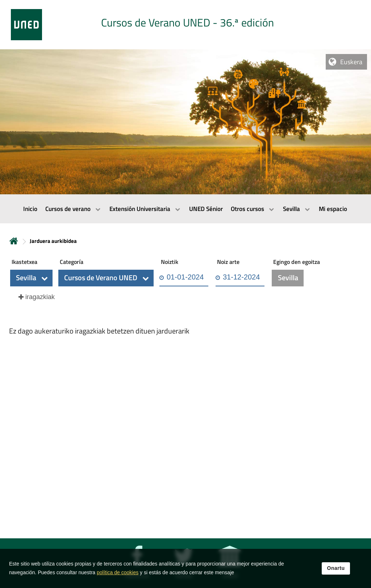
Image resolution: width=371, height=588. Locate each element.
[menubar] (185, 209)
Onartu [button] (336, 573)
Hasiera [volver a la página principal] (14, 241)
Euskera (351, 62)
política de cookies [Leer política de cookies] (118, 577)
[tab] (185, 25)
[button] (31, 278)
